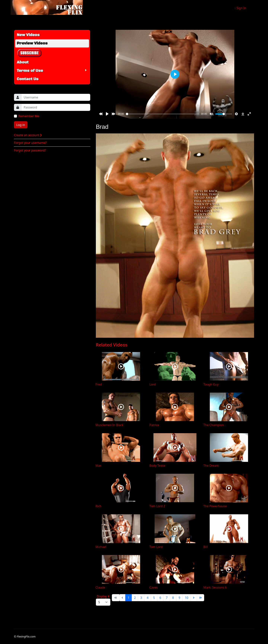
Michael (101, 547)
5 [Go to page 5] (154, 598)
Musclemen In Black (109, 425)
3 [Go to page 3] (141, 598)
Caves (154, 587)
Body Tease (157, 466)
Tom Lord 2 (157, 506)
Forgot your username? (30, 143)
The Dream (211, 466)
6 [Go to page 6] (160, 598)
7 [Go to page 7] (167, 598)
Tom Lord (156, 547)
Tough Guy (211, 384)
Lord (153, 384)
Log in (21, 125)
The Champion (214, 425)
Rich (98, 506)
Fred (99, 384)
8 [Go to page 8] (173, 598)
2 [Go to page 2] (135, 598)
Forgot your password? (30, 150)
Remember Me (29, 116)
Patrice (154, 425)
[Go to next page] (194, 598)
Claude (100, 587)
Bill (206, 547)
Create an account (28, 135)
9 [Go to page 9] (179, 598)
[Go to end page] (200, 598)
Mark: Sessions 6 (215, 587)
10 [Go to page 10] (186, 598)
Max (98, 466)
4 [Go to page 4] (147, 598)
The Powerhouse (215, 506)
